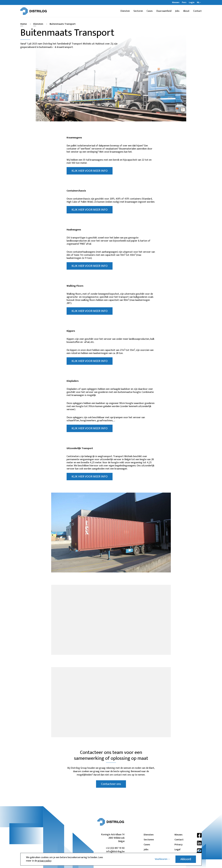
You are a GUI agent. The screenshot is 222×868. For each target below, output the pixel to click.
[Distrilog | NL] (34, 11)
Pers (184, 2)
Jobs (177, 11)
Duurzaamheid (164, 11)
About (186, 11)
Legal (177, 850)
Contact (197, 11)
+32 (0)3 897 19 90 (115, 848)
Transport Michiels (81, 44)
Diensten (125, 11)
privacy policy (44, 861)
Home (24, 24)
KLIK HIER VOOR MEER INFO (90, 171)
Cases (150, 11)
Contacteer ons (111, 784)
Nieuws (176, 2)
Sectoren (138, 11)
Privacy (179, 845)
